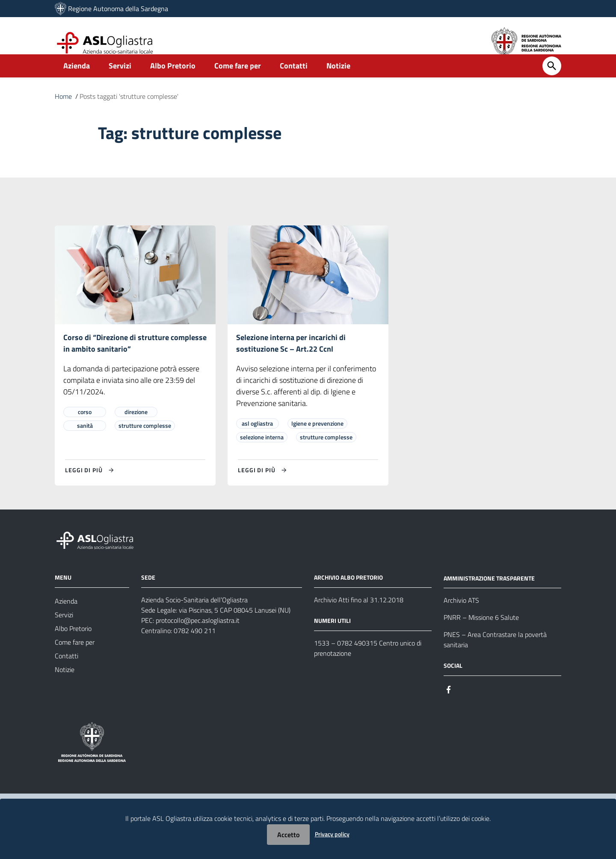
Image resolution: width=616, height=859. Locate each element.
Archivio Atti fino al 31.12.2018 (359, 614)
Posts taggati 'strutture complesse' (129, 110)
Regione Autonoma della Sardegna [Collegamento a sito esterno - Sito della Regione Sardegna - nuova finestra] (118, 9)
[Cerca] (552, 80)
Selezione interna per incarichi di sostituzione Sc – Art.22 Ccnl (291, 357)
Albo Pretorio (173, 80)
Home (63, 110)
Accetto (288, 835)
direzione (136, 426)
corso (85, 426)
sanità (85, 440)
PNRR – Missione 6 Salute (481, 632)
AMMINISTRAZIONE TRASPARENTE (489, 593)
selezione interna (262, 452)
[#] (449, 703)
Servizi (120, 80)
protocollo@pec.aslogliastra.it (198, 635)
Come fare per (238, 80)
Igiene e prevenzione (317, 438)
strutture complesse (145, 440)
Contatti (294, 80)
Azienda (77, 80)
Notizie (338, 80)
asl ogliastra (257, 438)
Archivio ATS (461, 615)
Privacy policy (332, 834)
